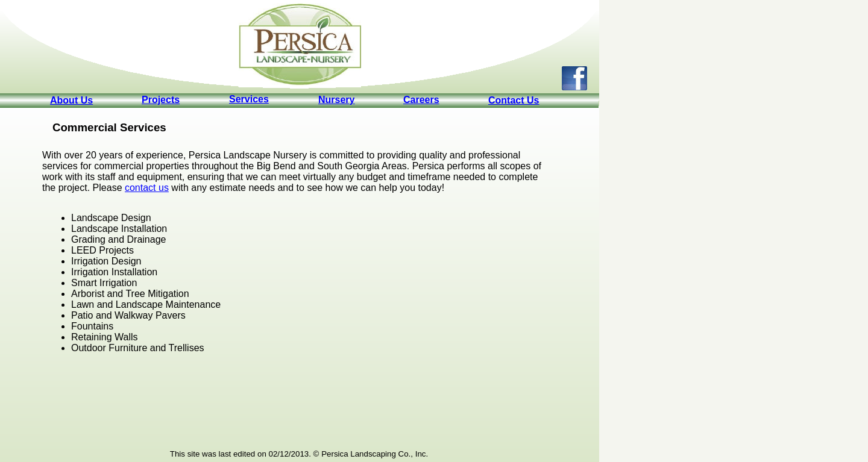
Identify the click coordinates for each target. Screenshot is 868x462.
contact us (147, 188)
